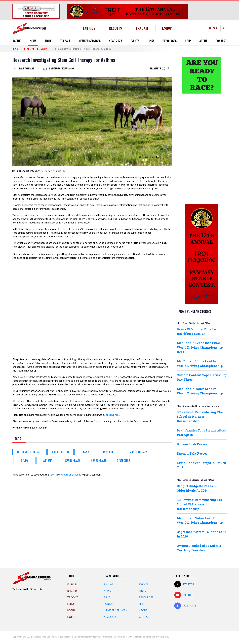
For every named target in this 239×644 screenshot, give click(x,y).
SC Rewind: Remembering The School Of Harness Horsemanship (200, 417)
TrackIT (142, 28)
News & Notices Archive (36, 49)
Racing (17, 41)
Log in (54, 475)
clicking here (113, 415)
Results (115, 28)
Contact (221, 41)
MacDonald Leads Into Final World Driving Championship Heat (200, 347)
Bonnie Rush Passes (192, 444)
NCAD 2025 (115, 41)
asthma (48, 460)
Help (188, 41)
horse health (99, 460)
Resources (170, 41)
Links (151, 41)
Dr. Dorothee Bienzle (30, 452)
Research (109, 452)
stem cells (123, 460)
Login (215, 28)
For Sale (65, 41)
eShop (167, 28)
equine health (73, 460)
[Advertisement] (202, 148)
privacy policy (162, 637)
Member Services (90, 41)
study (21, 401)
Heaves (86, 452)
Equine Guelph (60, 452)
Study (24, 460)
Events (135, 41)
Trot (48, 41)
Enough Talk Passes (192, 453)
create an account (71, 475)
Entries (89, 28)
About (203, 41)
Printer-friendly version (62, 69)
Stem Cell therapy (137, 452)
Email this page (26, 69)
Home (71, 617)
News (33, 41)
